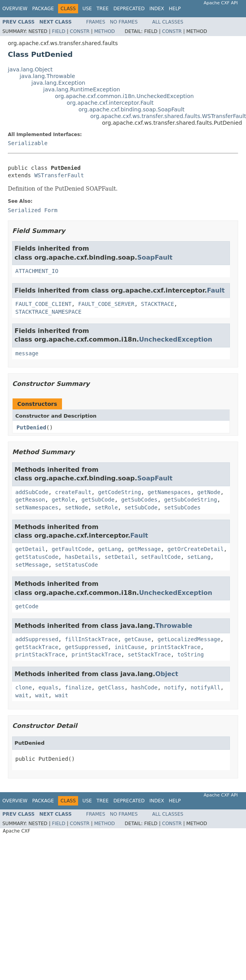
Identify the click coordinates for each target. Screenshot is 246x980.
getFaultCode (72, 549)
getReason (30, 500)
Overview (15, 9)
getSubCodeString (190, 500)
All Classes (168, 22)
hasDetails (81, 557)
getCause (138, 639)
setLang (199, 557)
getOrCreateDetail (196, 549)
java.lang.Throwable (47, 76)
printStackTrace (176, 647)
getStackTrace (37, 647)
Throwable (174, 626)
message (27, 353)
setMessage (32, 565)
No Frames (124, 22)
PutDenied (31, 427)
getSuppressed (86, 647)
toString (190, 655)
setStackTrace (149, 655)
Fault (216, 290)
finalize (78, 687)
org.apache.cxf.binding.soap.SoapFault (131, 109)
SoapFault (155, 257)
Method (105, 31)
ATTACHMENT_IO (37, 271)
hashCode (144, 687)
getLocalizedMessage (189, 639)
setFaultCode (161, 557)
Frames (96, 22)
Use (87, 9)
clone (24, 687)
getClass (111, 687)
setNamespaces (37, 507)
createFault (73, 492)
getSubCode (98, 500)
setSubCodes (182, 507)
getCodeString (120, 492)
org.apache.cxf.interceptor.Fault (110, 103)
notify (174, 687)
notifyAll (206, 687)
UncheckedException (176, 339)
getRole (63, 500)
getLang (110, 549)
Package (43, 9)
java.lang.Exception (58, 83)
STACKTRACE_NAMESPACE (48, 312)
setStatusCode (77, 565)
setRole (106, 507)
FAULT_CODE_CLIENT (43, 304)
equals (48, 687)
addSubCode (32, 492)
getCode (27, 606)
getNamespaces (169, 492)
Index (157, 9)
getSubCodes (139, 500)
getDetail (30, 549)
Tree (103, 9)
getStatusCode (37, 557)
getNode (209, 492)
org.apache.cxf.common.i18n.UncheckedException (124, 96)
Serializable (28, 143)
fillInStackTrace (91, 639)
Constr (80, 31)
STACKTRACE (157, 304)
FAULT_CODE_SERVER (106, 304)
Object (167, 674)
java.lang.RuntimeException (82, 89)
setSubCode (141, 507)
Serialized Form (33, 210)
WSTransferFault (59, 175)
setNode (76, 507)
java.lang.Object (30, 69)
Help (175, 9)
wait (22, 695)
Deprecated (129, 9)
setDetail (120, 557)
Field (58, 31)
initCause (129, 647)
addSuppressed (37, 639)
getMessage (144, 549)
